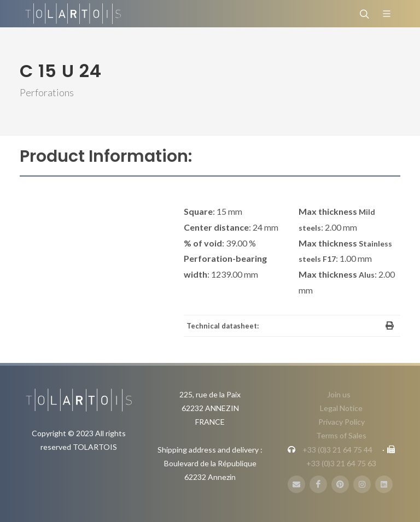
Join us (339, 394)
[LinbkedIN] (384, 484)
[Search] (363, 14)
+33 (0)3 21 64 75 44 (337, 450)
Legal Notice (341, 408)
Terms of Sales (341, 435)
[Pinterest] (340, 484)
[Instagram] (362, 484)
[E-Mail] (296, 484)
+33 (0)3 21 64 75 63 (341, 463)
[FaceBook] (318, 484)
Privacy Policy (342, 422)
